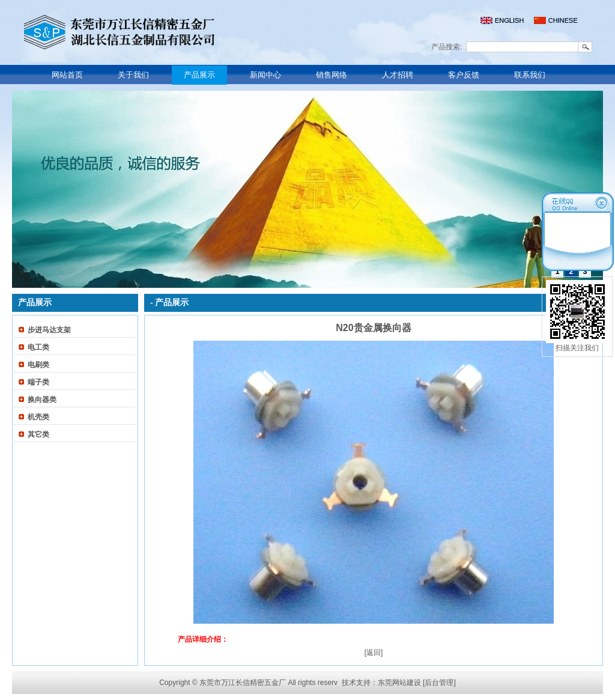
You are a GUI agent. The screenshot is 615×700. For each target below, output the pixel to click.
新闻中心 (265, 75)
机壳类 (38, 417)
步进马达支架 (49, 330)
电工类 (38, 347)
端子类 (38, 382)
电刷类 (38, 365)
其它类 (38, 434)
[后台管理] (439, 683)
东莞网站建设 (399, 683)
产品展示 (199, 75)
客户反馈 (464, 75)
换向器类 (42, 400)
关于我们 (133, 75)
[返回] (374, 653)
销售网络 (332, 75)
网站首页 (67, 75)
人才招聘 (398, 75)
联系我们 (530, 75)
